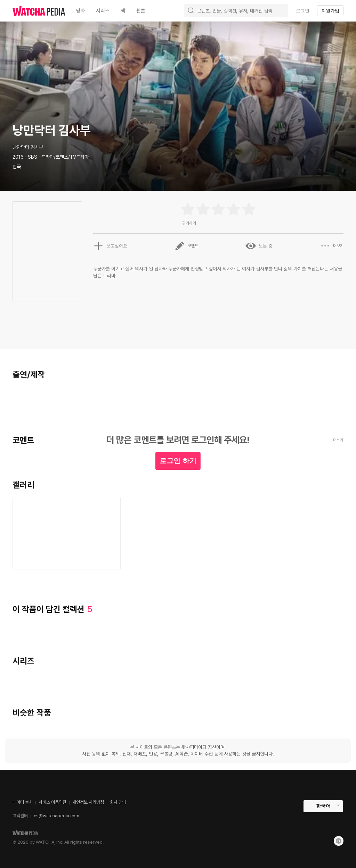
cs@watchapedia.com (56, 816)
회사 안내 (118, 802)
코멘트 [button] (186, 246)
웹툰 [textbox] (141, 11)
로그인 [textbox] (303, 11)
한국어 (323, 806)
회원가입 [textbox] (330, 11)
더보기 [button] (332, 246)
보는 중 (259, 246)
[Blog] (339, 841)
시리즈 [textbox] (103, 11)
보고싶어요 (110, 246)
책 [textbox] (123, 11)
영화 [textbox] (80, 11)
